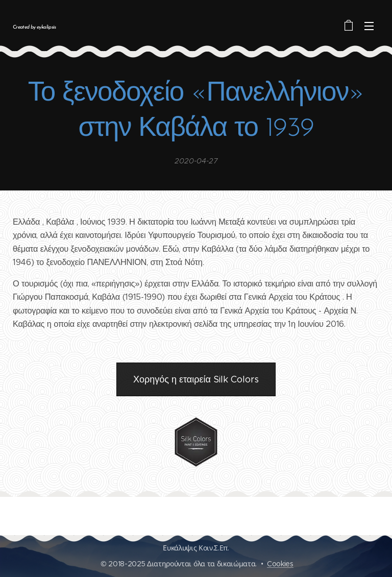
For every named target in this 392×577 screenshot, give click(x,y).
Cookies (280, 564)
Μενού (369, 26)
